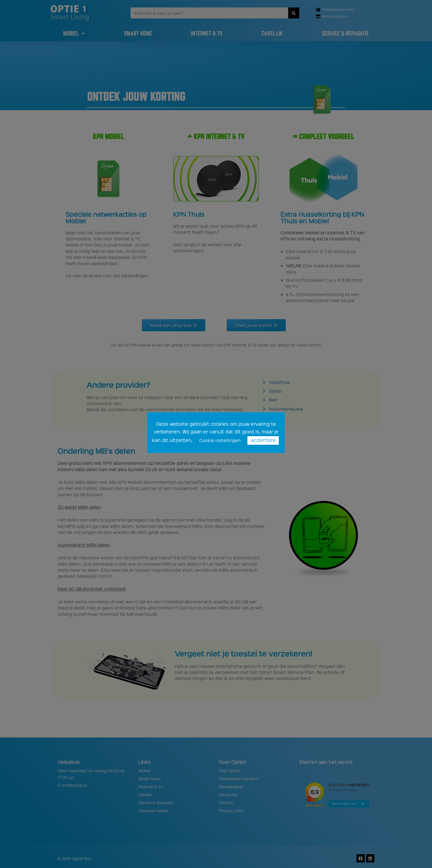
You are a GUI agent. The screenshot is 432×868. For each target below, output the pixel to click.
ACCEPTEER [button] (263, 440)
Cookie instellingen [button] (220, 440)
